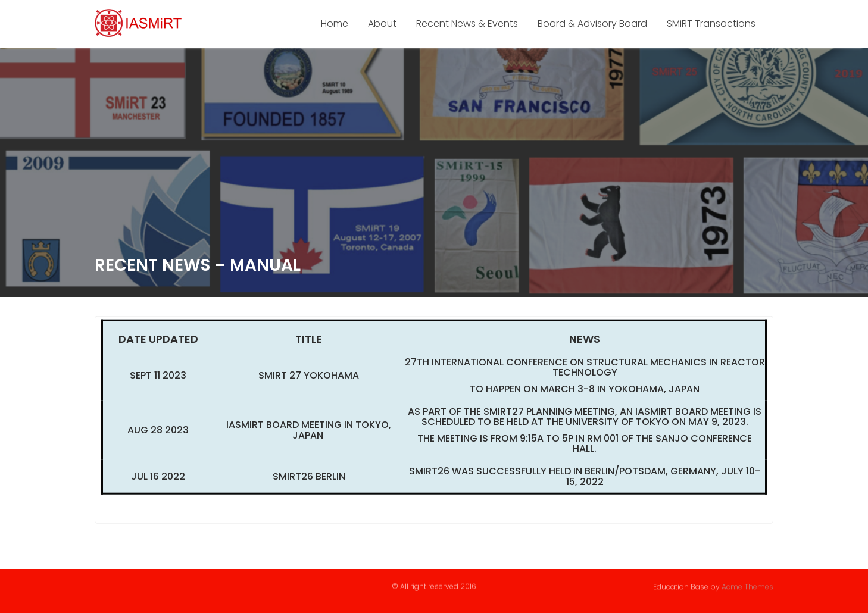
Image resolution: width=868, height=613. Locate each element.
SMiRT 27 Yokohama (309, 376)
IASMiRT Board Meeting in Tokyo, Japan (309, 431)
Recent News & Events (467, 24)
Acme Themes (747, 586)
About (382, 24)
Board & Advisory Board (592, 24)
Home (335, 24)
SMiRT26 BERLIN (309, 478)
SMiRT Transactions (711, 24)
